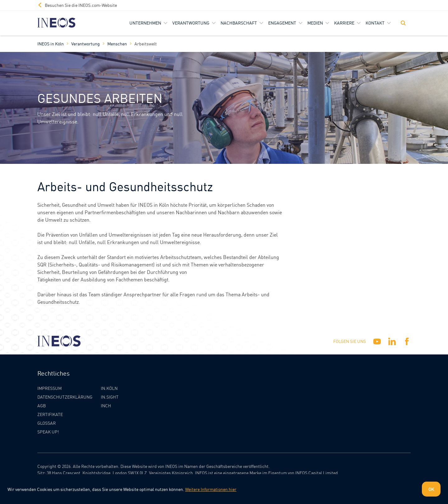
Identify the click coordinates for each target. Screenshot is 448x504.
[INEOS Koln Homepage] (56, 23)
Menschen (117, 44)
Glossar (47, 423)
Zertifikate (50, 414)
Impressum (49, 388)
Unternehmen (145, 23)
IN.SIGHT (110, 397)
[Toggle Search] (403, 23)
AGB (42, 405)
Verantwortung (191, 23)
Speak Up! (48, 432)
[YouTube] (377, 341)
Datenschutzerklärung (65, 397)
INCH (106, 405)
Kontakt (375, 23)
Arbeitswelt (146, 44)
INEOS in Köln (51, 44)
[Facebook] (407, 341)
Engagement (282, 23)
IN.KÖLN (109, 388)
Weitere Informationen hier (211, 489)
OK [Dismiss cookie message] (431, 489)
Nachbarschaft (239, 23)
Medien (315, 23)
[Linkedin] (392, 341)
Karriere (344, 23)
